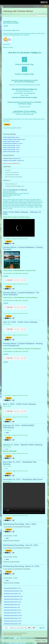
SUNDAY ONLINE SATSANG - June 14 (11, 146)
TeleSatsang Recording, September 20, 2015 (13, 596)
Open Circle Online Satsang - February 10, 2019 (22, 213)
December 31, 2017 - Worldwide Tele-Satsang (20, 463)
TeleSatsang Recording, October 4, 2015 (12, 594)
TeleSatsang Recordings (12, 175)
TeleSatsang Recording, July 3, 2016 (19, 524)
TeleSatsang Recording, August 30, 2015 (12, 602)
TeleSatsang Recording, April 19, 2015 (12, 605)
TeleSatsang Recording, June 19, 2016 (20, 545)
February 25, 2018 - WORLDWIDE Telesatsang (19, 426)
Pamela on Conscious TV (12, 172)
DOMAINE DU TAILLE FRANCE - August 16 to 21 (14, 161)
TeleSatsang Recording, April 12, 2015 (12, 607)
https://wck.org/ (7, 44)
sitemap (44, 641)
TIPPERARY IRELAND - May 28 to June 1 (12, 159)
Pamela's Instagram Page (24, 74)
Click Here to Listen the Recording (24, 114)
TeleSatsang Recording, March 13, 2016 (21, 566)
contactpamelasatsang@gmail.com (15, 186)
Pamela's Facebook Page (24, 64)
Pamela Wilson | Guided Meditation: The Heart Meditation (21, 294)
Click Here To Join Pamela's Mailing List (24, 53)
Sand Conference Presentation (14, 177)
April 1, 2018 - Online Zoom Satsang (19, 404)
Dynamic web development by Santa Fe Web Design (12, 635)
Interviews (8, 170)
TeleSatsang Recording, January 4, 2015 (12, 624)
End (34, 628)
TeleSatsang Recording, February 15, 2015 (13, 616)
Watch (7, 449)
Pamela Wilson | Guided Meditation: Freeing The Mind (23, 248)
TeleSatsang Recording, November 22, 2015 (13, 591)
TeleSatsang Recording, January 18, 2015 (13, 621)
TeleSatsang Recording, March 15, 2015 (12, 613)
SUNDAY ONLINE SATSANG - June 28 (11, 148)
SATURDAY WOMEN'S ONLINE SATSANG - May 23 (14, 139)
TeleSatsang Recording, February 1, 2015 (13, 618)
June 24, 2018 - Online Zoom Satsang (20, 322)
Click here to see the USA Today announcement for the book (24, 85)
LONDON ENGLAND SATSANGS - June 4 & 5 (13, 144)
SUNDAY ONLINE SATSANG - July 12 (11, 150)
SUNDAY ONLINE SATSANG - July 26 (11, 152)
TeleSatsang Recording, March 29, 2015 (12, 610)
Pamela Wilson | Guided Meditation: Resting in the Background (23, 344)
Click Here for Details (25, 107)
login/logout (38, 641)
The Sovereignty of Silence (15, 190)
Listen (7, 468)
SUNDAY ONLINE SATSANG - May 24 (11, 141)
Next (29, 628)
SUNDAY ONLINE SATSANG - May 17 (11, 137)
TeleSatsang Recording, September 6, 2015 (13, 599)
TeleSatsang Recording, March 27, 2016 (12, 588)
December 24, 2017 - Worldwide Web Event (23, 479)
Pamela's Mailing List (11, 184)
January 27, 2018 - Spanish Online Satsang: (23, 445)
